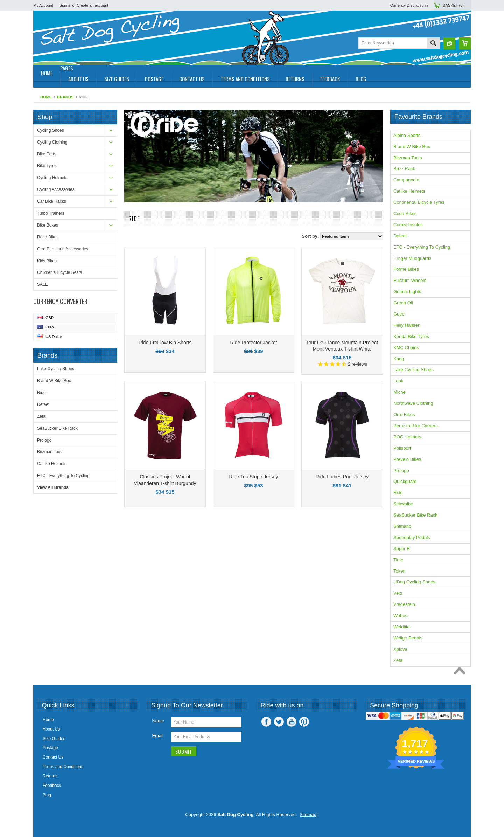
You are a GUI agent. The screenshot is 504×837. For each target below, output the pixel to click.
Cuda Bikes (405, 213)
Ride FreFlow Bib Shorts (165, 343)
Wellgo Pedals (408, 638)
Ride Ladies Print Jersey (342, 477)
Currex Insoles (408, 225)
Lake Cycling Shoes (56, 369)
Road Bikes (48, 237)
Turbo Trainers (51, 213)
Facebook (266, 722)
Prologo (44, 440)
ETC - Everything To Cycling (63, 476)
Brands (65, 97)
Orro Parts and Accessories (63, 249)
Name (158, 721)
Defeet (43, 404)
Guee (399, 314)
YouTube (292, 722)
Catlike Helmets (52, 464)
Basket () (453, 5)
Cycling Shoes (51, 130)
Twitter (279, 722)
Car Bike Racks (52, 201)
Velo (398, 593)
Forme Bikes (406, 269)
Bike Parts (47, 154)
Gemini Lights (407, 292)
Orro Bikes (404, 414)
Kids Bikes (47, 261)
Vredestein (404, 604)
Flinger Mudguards (412, 258)
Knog (399, 359)
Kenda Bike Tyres (411, 336)
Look (398, 381)
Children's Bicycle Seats (59, 272)
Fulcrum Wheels (410, 280)
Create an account (92, 5)
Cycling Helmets (52, 178)
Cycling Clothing (52, 142)
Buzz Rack (404, 169)
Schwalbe (403, 504)
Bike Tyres (47, 166)
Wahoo (401, 615)
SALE (43, 284)
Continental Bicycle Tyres (419, 202)
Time (398, 560)
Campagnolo (406, 180)
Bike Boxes (48, 225)
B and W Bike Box (54, 381)
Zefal (42, 416)
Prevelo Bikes (407, 459)
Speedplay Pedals (412, 537)
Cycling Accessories (56, 189)
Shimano (402, 526)
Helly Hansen (407, 325)
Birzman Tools (50, 452)
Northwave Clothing (413, 403)
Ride (41, 393)
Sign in (65, 5)
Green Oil (403, 303)
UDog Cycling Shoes (414, 582)
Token (400, 571)
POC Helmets (407, 437)
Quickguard (405, 481)
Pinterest (304, 722)
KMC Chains (406, 348)
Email (158, 736)
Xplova (400, 649)
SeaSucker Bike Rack (57, 428)
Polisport (402, 448)
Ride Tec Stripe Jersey (254, 477)
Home (46, 97)
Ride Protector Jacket (254, 343)
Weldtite (402, 627)
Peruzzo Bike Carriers (415, 426)
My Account (43, 5)
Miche (400, 392)
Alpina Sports (407, 135)
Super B (402, 549)
